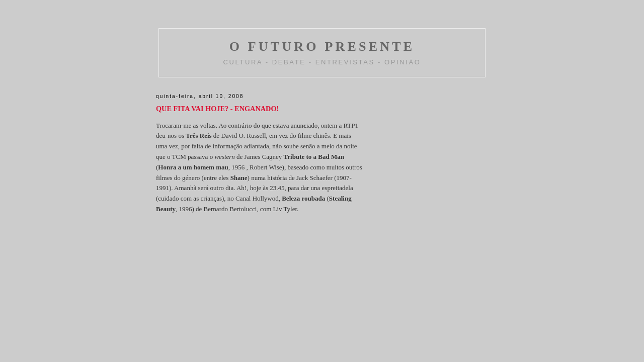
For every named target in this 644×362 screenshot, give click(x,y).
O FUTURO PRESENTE (322, 47)
